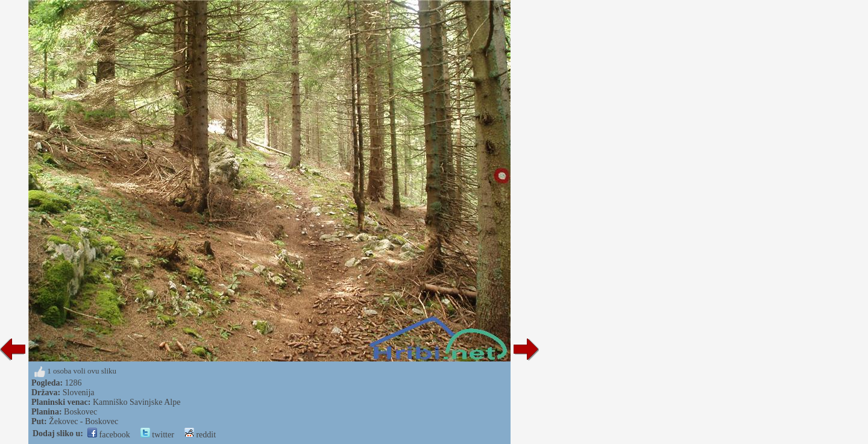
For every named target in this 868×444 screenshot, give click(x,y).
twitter (157, 435)
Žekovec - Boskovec (83, 421)
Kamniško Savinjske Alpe (137, 402)
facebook (109, 435)
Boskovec (80, 412)
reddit (200, 435)
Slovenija (79, 392)
